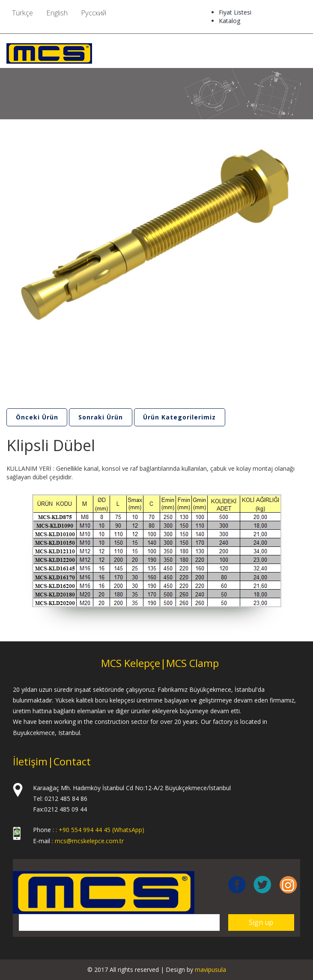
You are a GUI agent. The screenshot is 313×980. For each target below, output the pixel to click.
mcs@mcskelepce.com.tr (89, 841)
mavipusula (210, 970)
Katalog (230, 21)
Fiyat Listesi (235, 12)
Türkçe (22, 13)
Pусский (94, 13)
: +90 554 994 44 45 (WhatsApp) (100, 830)
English (57, 13)
